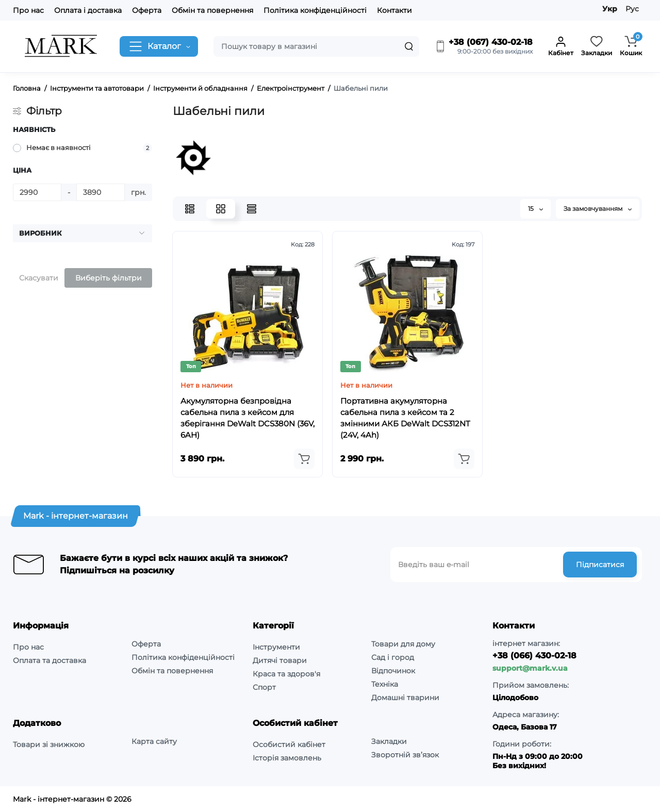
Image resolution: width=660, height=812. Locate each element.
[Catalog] (159, 46)
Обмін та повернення (212, 10)
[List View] (190, 209)
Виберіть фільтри (109, 278)
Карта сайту (154, 741)
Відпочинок (393, 671)
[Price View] (252, 209)
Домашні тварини (405, 698)
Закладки (389, 741)
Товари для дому (403, 644)
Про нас (28, 10)
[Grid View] (221, 209)
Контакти (394, 10)
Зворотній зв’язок (405, 755)
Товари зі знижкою (49, 744)
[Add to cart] (304, 459)
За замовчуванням (598, 209)
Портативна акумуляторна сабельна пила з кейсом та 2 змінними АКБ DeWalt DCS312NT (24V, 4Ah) (405, 418)
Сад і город (393, 657)
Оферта (147, 10)
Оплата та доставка (49, 660)
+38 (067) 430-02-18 (484, 43)
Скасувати (39, 278)
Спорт (264, 687)
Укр (610, 9)
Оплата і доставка (88, 10)
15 (535, 209)
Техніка (385, 684)
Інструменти (276, 647)
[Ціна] (37, 192)
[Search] (409, 46)
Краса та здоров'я (286, 674)
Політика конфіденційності (315, 10)
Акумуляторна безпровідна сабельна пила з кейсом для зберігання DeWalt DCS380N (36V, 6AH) (247, 418)
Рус (632, 9)
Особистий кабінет (289, 744)
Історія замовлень (287, 758)
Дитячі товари (280, 660)
